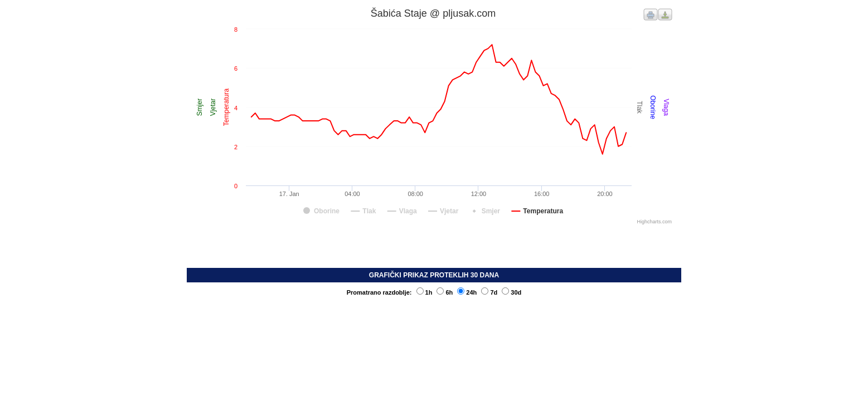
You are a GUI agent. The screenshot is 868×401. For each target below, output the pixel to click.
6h (445, 292)
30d (511, 292)
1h (425, 292)
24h (467, 292)
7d (489, 292)
